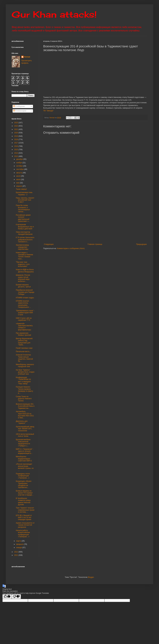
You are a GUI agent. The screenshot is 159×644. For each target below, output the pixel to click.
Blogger (91, 577)
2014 (16, 153)
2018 (16, 139)
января (19, 548)
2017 (16, 143)
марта (19, 541)
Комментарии (20, 111)
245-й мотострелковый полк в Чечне (25, 435)
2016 (16, 146)
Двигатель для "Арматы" (22, 422)
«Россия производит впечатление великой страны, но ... (25, 467)
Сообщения (19, 106)
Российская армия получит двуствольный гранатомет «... (23, 218)
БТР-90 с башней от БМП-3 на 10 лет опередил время (24, 518)
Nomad (27, 57)
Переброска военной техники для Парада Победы (25, 292)
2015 (16, 150)
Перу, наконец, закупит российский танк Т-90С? (25, 200)
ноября (19, 163)
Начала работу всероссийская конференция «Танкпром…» (23, 534)
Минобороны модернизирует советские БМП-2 (24, 459)
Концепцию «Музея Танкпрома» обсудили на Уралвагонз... (24, 484)
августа (20, 173)
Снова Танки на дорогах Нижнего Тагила (24, 399)
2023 (16, 123)
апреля (19, 186)
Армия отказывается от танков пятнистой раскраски (25, 525)
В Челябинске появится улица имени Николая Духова (23, 501)
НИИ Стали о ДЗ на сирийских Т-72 (24, 319)
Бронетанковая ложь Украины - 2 (24, 193)
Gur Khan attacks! (54, 14)
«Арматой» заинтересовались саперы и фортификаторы (24, 327)
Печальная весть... (23, 352)
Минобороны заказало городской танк (25, 365)
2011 (16, 555)
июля (19, 176)
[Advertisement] (95, 220)
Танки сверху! (21, 189)
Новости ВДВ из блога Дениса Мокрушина (25, 271)
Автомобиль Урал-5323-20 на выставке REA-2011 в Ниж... (25, 415)
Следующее (49, 244)
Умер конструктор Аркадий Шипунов (24, 233)
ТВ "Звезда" (48, 111)
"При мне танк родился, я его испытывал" (23, 264)
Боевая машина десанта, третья (23, 286)
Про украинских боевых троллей (23, 334)
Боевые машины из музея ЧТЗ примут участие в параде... (25, 493)
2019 (16, 136)
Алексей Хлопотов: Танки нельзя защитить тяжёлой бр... (24, 358)
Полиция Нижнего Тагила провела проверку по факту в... (24, 390)
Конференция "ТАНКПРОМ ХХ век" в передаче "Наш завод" (23, 381)
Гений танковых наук (24, 348)
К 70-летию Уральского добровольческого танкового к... (25, 240)
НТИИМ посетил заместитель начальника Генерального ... (23, 304)
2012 (16, 552)
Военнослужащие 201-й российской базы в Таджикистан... (25, 406)
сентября (20, 169)
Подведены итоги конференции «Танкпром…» (23, 476)
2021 (16, 129)
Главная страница (95, 244)
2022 (16, 126)
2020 (16, 133)
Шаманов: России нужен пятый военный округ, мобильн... (23, 278)
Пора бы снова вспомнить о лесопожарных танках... (23, 209)
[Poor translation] (16, 597)
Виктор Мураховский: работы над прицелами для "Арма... (24, 342)
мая (18, 183)
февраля (20, 544)
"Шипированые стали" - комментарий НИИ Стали (25, 313)
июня (19, 179)
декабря (20, 159)
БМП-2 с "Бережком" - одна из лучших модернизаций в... (25, 451)
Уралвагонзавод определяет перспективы (22, 247)
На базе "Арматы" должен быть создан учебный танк (25, 372)
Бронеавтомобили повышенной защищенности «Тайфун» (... (23, 443)
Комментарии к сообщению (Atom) (71, 248)
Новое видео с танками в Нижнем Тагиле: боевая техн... (24, 256)
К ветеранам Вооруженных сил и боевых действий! (25, 227)
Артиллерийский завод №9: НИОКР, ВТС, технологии (25, 429)
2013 (16, 156)
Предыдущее (142, 244)
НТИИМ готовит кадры (25, 298)
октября (20, 166)
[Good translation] (7, 597)
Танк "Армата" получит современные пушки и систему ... (25, 510)
